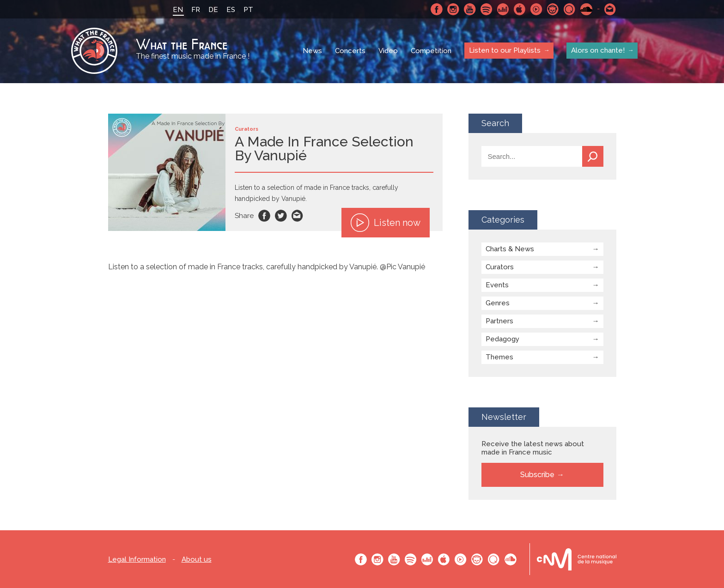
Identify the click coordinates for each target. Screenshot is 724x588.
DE (213, 10)
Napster (553, 9)
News (312, 51)
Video (388, 51)
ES (231, 10)
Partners (499, 321)
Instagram (453, 9)
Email (298, 216)
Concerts (350, 51)
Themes (499, 357)
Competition (431, 51)
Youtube (470, 9)
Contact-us (610, 9)
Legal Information (137, 560)
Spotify (487, 9)
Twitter (281, 216)
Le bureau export (577, 559)
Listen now (386, 223)
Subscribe (537, 475)
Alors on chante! (598, 50)
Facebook (437, 9)
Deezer (503, 9)
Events (497, 285)
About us (197, 560)
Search (593, 156)
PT (248, 10)
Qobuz (570, 9)
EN (178, 10)
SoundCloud (586, 9)
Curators (500, 267)
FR (196, 10)
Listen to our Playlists (505, 50)
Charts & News (510, 249)
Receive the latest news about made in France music (533, 448)
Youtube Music (536, 9)
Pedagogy (502, 339)
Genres (498, 303)
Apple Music (520, 9)
